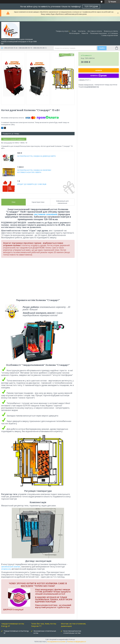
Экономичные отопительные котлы (45, 632)
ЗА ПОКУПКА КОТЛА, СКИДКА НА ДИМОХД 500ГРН (36, 156)
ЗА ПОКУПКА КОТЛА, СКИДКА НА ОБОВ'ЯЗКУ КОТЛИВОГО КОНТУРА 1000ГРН (34, 171)
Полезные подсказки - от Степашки (104, 33)
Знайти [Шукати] (102, 48)
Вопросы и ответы (111, 31)
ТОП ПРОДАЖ (91, 6)
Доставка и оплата (95, 31)
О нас (74, 31)
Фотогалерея (74, 33)
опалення (6, 569)
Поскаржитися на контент (56, 642)
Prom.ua (72, 639)
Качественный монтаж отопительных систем (72, 632)
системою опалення (45, 214)
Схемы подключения (110, 35)
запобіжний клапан (11, 567)
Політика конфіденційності (77, 642)
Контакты (82, 31)
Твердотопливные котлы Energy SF (16, 632)
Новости (85, 33)
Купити (99, 71)
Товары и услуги (62, 31)
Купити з (99, 76)
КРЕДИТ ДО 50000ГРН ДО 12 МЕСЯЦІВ (32, 184)
